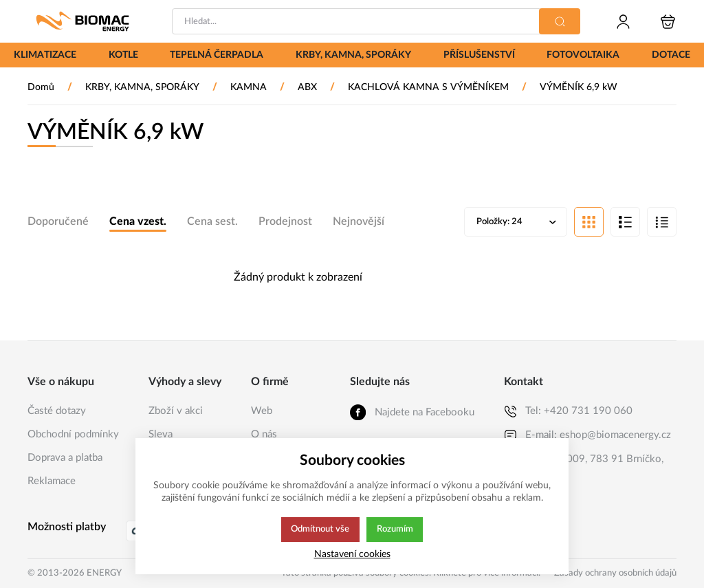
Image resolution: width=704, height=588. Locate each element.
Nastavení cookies (352, 554)
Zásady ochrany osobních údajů (615, 573)
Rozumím (396, 530)
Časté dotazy (57, 411)
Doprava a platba (65, 458)
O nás (264, 434)
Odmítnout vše (320, 530)
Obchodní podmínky (73, 434)
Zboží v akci (176, 411)
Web (262, 411)
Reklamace (52, 481)
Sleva (161, 434)
